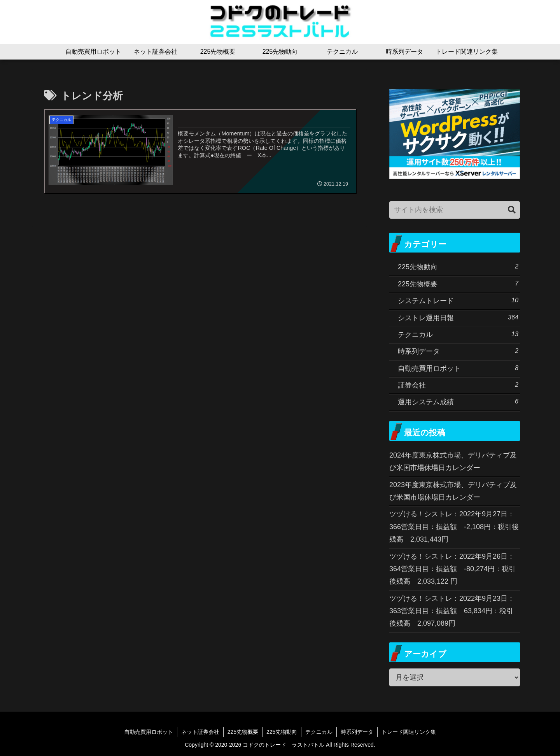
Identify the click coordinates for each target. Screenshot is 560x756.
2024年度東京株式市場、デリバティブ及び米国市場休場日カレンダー (453, 461)
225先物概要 (243, 732)
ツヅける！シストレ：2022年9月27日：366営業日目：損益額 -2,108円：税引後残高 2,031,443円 (454, 527)
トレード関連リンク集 (409, 732)
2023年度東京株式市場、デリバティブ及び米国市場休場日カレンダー (453, 491)
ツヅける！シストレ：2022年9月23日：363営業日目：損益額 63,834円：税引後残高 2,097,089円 (452, 611)
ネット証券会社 (200, 732)
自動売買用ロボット (149, 732)
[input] (455, 210)
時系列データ (357, 732)
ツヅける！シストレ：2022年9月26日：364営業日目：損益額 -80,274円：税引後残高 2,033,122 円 (452, 569)
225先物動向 (282, 732)
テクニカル (319, 732)
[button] (512, 210)
